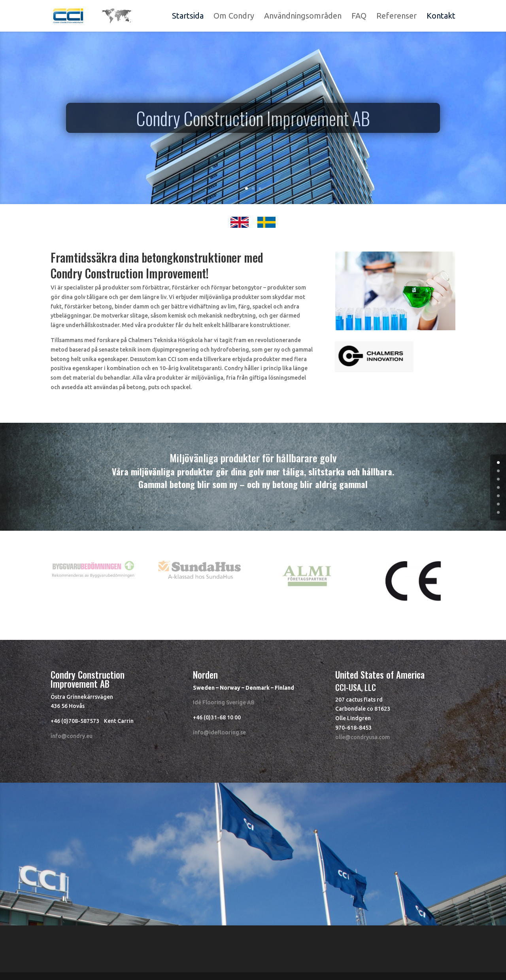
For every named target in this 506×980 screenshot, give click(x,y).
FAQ (359, 17)
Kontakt (441, 17)
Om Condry (234, 17)
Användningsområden (303, 17)
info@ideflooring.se (219, 732)
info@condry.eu (72, 736)
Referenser (396, 17)
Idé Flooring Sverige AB (224, 702)
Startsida (188, 17)
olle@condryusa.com (363, 737)
